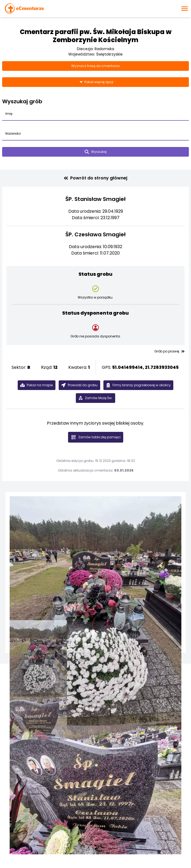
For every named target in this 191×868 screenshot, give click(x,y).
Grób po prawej (169, 351)
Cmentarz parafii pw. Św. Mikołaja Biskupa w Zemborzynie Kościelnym (96, 36)
